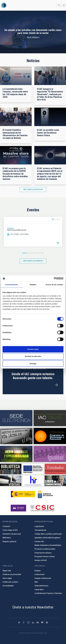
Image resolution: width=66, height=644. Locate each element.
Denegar (33, 364)
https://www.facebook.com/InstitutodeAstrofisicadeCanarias (24, 623)
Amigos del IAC (41, 560)
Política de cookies (10, 582)
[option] (33, 232)
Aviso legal (7, 578)
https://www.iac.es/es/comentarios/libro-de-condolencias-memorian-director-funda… (55, 481)
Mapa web (7, 571)
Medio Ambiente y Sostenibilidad (48, 545)
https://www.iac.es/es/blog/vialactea (16, 436)
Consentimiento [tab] (12, 285)
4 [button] (36, 253)
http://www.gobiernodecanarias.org (45, 494)
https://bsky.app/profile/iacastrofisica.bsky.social (42, 623)
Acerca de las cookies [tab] (54, 285)
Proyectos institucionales (45, 549)
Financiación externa (43, 553)
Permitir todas (33, 349)
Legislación (39, 526)
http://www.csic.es (42, 508)
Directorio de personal (12, 534)
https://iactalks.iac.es (50, 418)
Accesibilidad (8, 586)
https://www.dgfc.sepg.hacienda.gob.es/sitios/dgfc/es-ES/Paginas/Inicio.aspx (33, 469)
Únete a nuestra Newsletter (33, 607)
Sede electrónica (41, 586)
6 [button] (42, 253)
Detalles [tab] (33, 285)
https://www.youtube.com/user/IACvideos (38, 623)
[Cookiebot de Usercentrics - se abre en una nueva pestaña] (54, 279)
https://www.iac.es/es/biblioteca (11, 469)
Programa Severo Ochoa (45, 557)
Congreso (10, 228)
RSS (36, 582)
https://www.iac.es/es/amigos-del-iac (50, 436)
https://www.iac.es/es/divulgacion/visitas (11, 481)
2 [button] (29, 253)
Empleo (38, 571)
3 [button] (32, 253)
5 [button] (39, 253)
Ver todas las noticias (33, 189)
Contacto (6, 526)
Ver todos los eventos (33, 261)
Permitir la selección (33, 356)
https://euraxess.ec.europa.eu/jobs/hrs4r (33, 481)
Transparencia (40, 530)
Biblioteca (7, 538)
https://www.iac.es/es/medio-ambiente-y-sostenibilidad (16, 454)
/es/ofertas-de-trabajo (56, 385)
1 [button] (25, 253)
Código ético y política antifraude (48, 534)
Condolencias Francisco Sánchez (48, 593)
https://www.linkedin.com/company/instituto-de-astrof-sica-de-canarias (33, 623)
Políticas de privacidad (12, 574)
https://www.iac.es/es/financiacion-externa (55, 469)
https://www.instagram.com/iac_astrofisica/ (28, 623)
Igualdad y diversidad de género (47, 538)
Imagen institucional (43, 578)
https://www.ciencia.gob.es (23, 494)
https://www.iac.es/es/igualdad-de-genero (50, 454)
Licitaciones (40, 574)
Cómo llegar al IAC (10, 530)
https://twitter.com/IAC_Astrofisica (19, 623)
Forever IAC (39, 541)
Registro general (9, 541)
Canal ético (39, 590)
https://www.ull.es (19, 508)
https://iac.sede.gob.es (16, 418)
